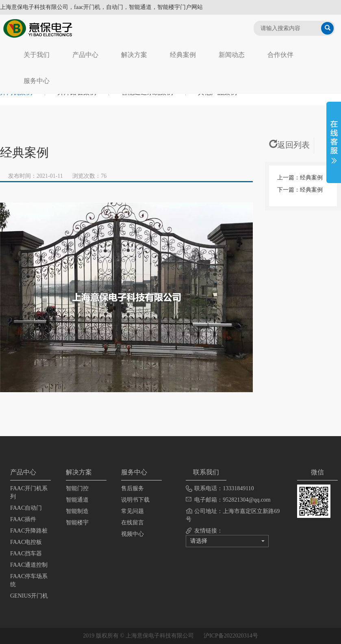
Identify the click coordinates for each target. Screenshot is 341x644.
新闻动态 (232, 55)
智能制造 (77, 511)
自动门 (115, 7)
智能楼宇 (77, 523)
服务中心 (37, 81)
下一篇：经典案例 (300, 190)
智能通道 (77, 500)
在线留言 (132, 523)
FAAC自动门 (26, 508)
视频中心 (132, 534)
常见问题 (132, 511)
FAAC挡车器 (26, 553)
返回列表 (289, 145)
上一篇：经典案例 (300, 178)
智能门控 (77, 488)
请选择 (227, 541)
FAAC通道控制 (29, 565)
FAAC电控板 (26, 542)
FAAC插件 (23, 519)
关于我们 (37, 55)
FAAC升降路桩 (29, 531)
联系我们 (206, 472)
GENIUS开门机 (29, 596)
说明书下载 (135, 500)
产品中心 (85, 55)
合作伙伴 (280, 55)
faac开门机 (87, 7)
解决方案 (134, 55)
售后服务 (132, 488)
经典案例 (183, 55)
